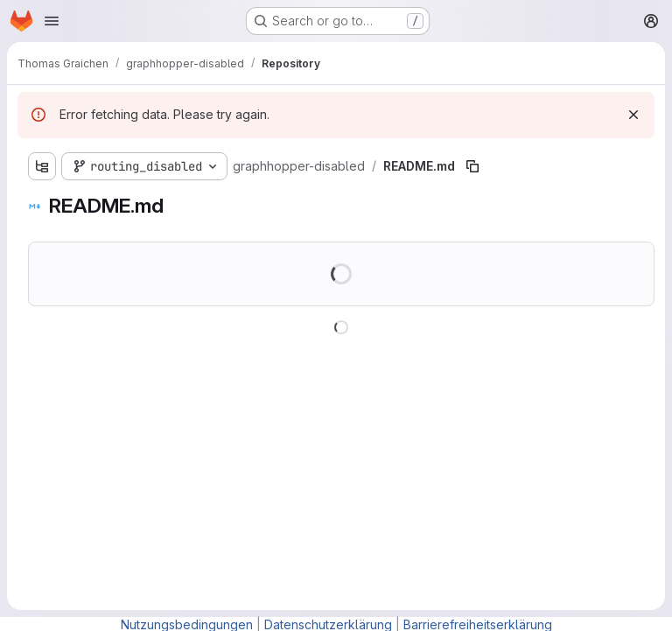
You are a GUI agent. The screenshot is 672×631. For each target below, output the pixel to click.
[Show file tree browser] (42, 166)
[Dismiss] (633, 115)
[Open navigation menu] (52, 21)
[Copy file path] (472, 166)
